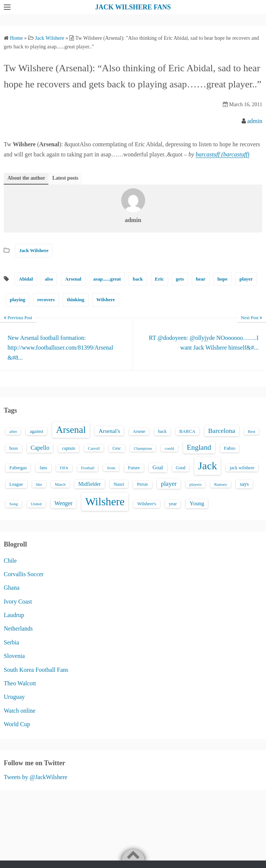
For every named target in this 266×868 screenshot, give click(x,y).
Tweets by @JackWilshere (35, 777)
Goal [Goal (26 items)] (158, 467)
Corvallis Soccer (24, 574)
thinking (76, 300)
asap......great (107, 279)
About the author (26, 178)
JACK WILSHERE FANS (133, 7)
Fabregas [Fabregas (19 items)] (18, 468)
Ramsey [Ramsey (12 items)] (221, 484)
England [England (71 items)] (199, 447)
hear (201, 279)
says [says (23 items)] (244, 484)
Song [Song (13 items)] (14, 504)
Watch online (20, 711)
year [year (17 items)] (173, 504)
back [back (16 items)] (162, 431)
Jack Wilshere (34, 250)
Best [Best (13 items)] (252, 431)
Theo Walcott (20, 683)
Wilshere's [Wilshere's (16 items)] (147, 504)
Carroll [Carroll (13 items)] (94, 448)
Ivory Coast (18, 601)
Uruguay (14, 697)
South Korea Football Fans (36, 670)
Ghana (12, 588)
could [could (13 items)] (169, 448)
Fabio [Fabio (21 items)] (230, 448)
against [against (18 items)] (36, 431)
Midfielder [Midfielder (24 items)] (90, 484)
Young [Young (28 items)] (197, 503)
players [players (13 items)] (195, 484)
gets (180, 279)
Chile (10, 561)
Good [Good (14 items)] (181, 468)
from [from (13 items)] (111, 468)
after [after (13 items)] (13, 431)
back (138, 279)
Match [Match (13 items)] (60, 484)
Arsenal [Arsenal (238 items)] (71, 430)
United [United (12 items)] (36, 504)
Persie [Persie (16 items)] (142, 484)
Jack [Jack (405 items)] (207, 466)
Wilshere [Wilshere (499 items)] (105, 502)
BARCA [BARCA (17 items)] (187, 431)
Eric (159, 279)
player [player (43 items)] (169, 484)
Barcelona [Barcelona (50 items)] (222, 431)
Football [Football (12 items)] (88, 468)
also (49, 279)
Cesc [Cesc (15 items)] (117, 448)
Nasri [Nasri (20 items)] (119, 484)
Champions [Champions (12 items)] (143, 448)
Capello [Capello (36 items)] (40, 448)
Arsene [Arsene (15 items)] (139, 432)
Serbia (11, 642)
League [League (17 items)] (16, 484)
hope (223, 279)
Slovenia (14, 656)
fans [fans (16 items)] (43, 468)
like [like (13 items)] (39, 484)
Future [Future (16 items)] (134, 468)
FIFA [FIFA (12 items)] (64, 468)
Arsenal (73, 279)
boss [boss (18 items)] (14, 448)
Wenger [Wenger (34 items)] (63, 503)
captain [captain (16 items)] (68, 448)
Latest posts (65, 178)
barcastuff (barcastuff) (222, 154)
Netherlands (18, 628)
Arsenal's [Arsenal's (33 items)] (109, 431)
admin (255, 121)
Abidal (26, 279)
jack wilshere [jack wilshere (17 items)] (242, 468)
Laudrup (14, 615)
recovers (46, 300)
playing (17, 300)
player (246, 279)
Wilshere (106, 300)
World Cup (17, 724)
